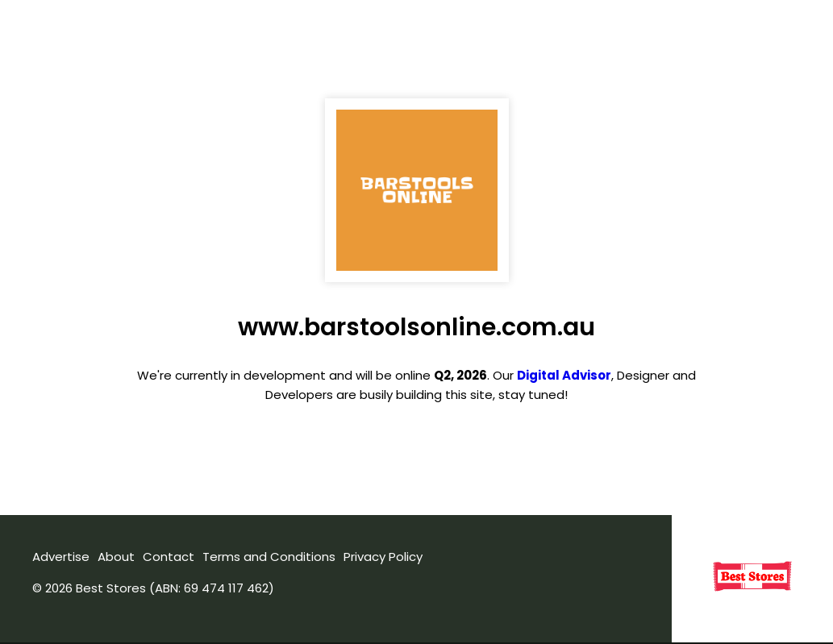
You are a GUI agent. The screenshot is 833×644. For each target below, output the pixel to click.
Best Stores (111, 588)
